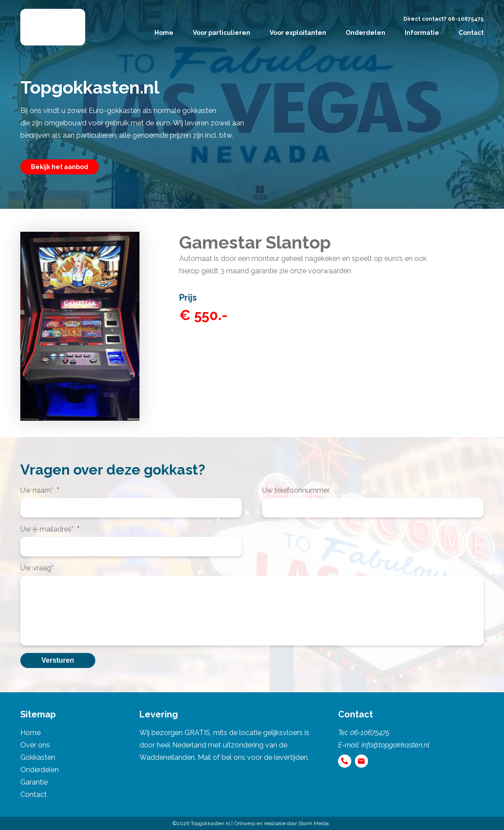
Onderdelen (365, 33)
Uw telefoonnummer (296, 490)
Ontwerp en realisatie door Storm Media (282, 823)
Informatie (422, 33)
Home (164, 33)
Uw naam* (40, 490)
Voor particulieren (222, 33)
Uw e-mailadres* (50, 529)
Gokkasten (38, 757)
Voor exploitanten (298, 33)
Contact (471, 33)
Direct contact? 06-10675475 (444, 19)
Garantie (34, 782)
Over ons (35, 745)
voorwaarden (330, 271)
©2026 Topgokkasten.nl (201, 823)
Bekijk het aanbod (60, 167)
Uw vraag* (37, 568)
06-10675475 (370, 733)
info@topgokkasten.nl (395, 745)
